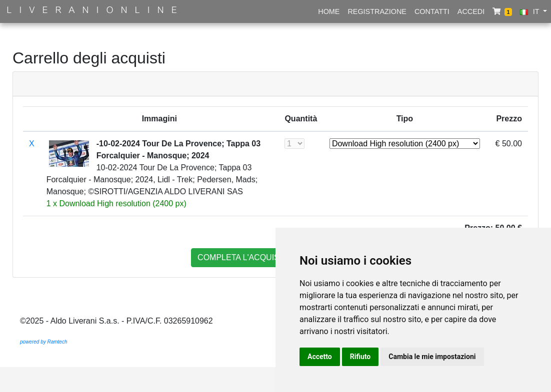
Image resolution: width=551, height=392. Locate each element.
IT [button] (531, 11)
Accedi (471, 11)
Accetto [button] (320, 357)
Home (329, 11)
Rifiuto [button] (360, 357)
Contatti (432, 11)
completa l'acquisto (244, 257)
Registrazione (377, 11)
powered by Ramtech (44, 342)
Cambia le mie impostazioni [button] (432, 357)
